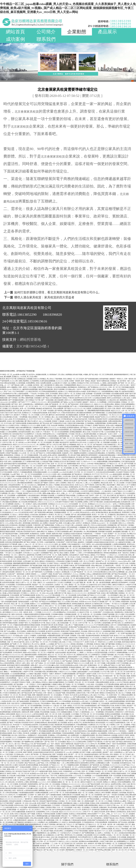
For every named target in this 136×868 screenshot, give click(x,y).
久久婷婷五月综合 (14, 425)
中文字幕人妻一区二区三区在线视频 (92, 714)
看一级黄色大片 (77, 563)
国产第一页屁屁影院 (34, 476)
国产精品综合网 (27, 693)
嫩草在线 (123, 684)
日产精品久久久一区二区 (115, 464)
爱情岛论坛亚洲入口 (95, 631)
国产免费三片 (15, 644)
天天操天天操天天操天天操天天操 (37, 776)
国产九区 (55, 646)
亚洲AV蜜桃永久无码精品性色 (86, 438)
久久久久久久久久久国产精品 (36, 757)
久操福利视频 (106, 623)
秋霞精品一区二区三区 (126, 593)
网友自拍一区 (66, 816)
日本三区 (128, 824)
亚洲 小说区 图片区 (14, 703)
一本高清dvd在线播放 (69, 640)
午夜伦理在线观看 (95, 481)
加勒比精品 (8, 790)
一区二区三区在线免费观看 (60, 432)
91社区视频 (23, 807)
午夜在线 (63, 848)
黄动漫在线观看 (108, 788)
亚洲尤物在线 (42, 619)
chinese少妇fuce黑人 (125, 561)
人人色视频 (29, 385)
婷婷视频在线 (73, 387)
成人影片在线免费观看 (15, 508)
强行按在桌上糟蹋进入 (25, 430)
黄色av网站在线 (92, 436)
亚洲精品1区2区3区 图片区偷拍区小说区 (67, 462)
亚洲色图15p (37, 580)
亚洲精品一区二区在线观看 (100, 703)
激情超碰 (115, 793)
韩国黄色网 (125, 602)
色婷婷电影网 (83, 788)
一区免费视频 (23, 417)
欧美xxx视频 (25, 680)
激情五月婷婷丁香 (27, 551)
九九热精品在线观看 (99, 398)
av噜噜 (27, 782)
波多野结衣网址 (116, 784)
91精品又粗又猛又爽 (80, 419)
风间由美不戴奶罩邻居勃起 (22, 546)
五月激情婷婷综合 (22, 646)
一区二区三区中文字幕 (83, 599)
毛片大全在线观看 (129, 493)
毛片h (10, 576)
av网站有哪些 (70, 763)
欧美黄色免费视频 (32, 765)
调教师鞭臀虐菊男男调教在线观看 (85, 400)
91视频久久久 (130, 608)
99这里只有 (43, 788)
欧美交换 (75, 506)
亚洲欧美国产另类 (62, 710)
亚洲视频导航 (112, 525)
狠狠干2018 (9, 415)
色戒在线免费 (102, 428)
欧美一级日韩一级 (109, 824)
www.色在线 (59, 619)
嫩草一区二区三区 (98, 801)
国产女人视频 (23, 640)
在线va (89, 568)
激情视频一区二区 (61, 799)
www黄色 (76, 512)
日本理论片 (112, 653)
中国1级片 (47, 432)
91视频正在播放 (57, 684)
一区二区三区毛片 (6, 710)
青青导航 (37, 661)
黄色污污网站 (121, 521)
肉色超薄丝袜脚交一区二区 (18, 485)
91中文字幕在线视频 (81, 831)
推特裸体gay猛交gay (117, 621)
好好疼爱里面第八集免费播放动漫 (20, 487)
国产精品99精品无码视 (84, 616)
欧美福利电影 (104, 379)
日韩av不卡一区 (129, 759)
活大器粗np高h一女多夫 (74, 389)
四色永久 (90, 476)
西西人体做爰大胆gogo (64, 786)
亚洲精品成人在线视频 (25, 379)
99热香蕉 (34, 559)
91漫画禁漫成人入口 (121, 519)
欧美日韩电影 (18, 561)
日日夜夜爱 (95, 807)
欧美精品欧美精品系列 (16, 657)
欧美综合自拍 (85, 610)
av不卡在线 (97, 589)
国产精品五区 (78, 551)
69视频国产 (73, 778)
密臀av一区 (93, 657)
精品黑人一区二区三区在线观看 (112, 846)
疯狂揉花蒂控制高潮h (46, 389)
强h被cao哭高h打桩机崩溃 (11, 593)
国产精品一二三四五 (100, 559)
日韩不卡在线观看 (77, 818)
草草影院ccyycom (6, 389)
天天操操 (72, 434)
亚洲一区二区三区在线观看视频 (31, 706)
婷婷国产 (51, 799)
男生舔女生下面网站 (56, 699)
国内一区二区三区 (51, 714)
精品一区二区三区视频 (22, 627)
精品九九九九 (116, 411)
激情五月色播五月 (119, 585)
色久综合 (15, 735)
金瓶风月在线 (73, 638)
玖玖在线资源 (76, 703)
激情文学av (22, 555)
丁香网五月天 (76, 816)
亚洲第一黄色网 (75, 381)
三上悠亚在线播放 (60, 790)
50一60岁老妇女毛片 (50, 582)
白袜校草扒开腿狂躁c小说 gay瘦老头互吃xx (47, 459)
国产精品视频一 (19, 684)
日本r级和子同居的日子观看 (125, 472)
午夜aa (129, 801)
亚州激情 (108, 778)
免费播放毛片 (33, 735)
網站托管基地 (30, 339)
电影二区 (81, 801)
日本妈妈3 (99, 737)
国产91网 (31, 638)
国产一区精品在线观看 (23, 767)
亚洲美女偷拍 (72, 689)
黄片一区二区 (28, 797)
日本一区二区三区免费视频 (40, 659)
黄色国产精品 (99, 506)
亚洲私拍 (13, 568)
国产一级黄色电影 (117, 529)
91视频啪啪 (82, 527)
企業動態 (77, 32)
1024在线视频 (79, 580)
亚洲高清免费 (12, 481)
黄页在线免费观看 (54, 402)
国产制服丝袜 (80, 824)
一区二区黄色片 (27, 504)
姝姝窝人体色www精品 (65, 680)
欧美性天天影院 (121, 706)
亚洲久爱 (75, 476)
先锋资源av (119, 580)
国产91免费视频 (9, 646)
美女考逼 (99, 735)
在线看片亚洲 (19, 451)
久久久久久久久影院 (50, 474)
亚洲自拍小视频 (99, 644)
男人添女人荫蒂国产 (109, 633)
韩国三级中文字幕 (44, 464)
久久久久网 (14, 381)
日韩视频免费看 (21, 476)
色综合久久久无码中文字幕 (45, 519)
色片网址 (22, 398)
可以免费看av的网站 (55, 476)
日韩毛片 (21, 436)
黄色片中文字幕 (11, 379)
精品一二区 (61, 763)
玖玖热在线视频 (86, 769)
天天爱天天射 (47, 810)
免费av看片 (35, 665)
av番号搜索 (36, 740)
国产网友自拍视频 (70, 495)
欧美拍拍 (91, 686)
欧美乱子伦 (40, 595)
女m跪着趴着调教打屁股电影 (50, 498)
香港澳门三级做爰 (58, 421)
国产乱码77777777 (25, 402)
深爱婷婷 (98, 750)
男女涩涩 (7, 604)
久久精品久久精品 (62, 487)
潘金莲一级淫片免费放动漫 (100, 381)
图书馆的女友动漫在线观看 (33, 746)
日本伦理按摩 (96, 396)
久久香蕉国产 (18, 538)
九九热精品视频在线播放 (114, 413)
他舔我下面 (98, 476)
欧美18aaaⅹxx (80, 485)
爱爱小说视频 (35, 712)
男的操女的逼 (47, 754)
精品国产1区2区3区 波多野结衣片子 (15, 440)
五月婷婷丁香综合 (53, 563)
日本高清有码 (72, 612)
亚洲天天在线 (90, 642)
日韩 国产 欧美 (128, 487)
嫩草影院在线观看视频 (30, 389)
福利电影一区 (110, 580)
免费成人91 (107, 782)
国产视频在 (118, 716)
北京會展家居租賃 (53, 157)
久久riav (76, 574)
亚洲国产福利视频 (109, 614)
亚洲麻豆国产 (115, 498)
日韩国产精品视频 (12, 453)
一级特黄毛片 (68, 619)
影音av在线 (110, 425)
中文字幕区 (68, 718)
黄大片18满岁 (63, 383)
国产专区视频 (129, 464)
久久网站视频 (77, 606)
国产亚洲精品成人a (125, 549)
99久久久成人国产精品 (83, 780)
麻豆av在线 (87, 432)
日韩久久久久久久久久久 (46, 502)
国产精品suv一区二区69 (88, 428)
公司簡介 (46, 32)
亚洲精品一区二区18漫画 (8, 731)
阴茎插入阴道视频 (49, 538)
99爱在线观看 (111, 663)
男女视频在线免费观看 (128, 498)
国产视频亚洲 (19, 822)
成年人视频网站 (12, 387)
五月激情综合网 (80, 519)
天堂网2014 (12, 470)
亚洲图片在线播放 (62, 814)
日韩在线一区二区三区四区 (55, 589)
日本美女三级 (20, 578)
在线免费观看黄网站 (114, 718)
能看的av (51, 532)
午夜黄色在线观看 (125, 504)
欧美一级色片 (48, 510)
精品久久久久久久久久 (24, 714)
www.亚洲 (41, 829)
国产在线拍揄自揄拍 (92, 379)
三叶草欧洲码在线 (66, 419)
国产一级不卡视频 (89, 667)
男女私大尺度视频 (98, 602)
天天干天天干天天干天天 (37, 419)
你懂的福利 (42, 589)
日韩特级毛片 (68, 574)
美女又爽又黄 (123, 489)
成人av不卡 (46, 580)
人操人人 (44, 748)
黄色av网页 (65, 610)
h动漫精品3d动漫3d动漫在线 (73, 534)
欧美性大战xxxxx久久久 (56, 616)
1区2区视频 (117, 642)
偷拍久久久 (64, 773)
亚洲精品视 (66, 572)
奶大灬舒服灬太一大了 (65, 493)
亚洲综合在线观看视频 (76, 500)
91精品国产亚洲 (65, 563)
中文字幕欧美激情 (101, 759)
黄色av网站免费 (48, 479)
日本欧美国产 (61, 542)
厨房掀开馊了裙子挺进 (84, 421)
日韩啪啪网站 (22, 737)
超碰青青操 (4, 470)
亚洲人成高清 (39, 648)
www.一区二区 (123, 814)
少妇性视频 (38, 672)
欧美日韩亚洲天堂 (12, 521)
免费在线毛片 (112, 536)
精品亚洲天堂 (64, 442)
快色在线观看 (26, 691)
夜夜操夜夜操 (9, 455)
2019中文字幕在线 (123, 682)
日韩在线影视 (109, 712)
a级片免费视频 (109, 438)
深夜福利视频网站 (115, 462)
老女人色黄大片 (37, 432)
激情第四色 (120, 631)
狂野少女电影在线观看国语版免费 (117, 670)
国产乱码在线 (67, 536)
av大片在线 (77, 771)
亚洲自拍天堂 (131, 636)
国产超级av (64, 402)
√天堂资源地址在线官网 (23, 585)
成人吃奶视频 (62, 723)
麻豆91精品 (21, 529)
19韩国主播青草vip (42, 689)
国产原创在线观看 (80, 619)
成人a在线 (9, 419)
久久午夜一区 (62, 650)
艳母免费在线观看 (75, 822)
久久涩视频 (108, 801)
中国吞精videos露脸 (120, 801)
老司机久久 (21, 661)
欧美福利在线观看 (25, 432)
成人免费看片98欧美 (68, 566)
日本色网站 (89, 459)
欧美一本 (26, 576)
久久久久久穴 (87, 559)
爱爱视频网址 (70, 850)
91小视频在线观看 (35, 568)
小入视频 (57, 419)
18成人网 (67, 625)
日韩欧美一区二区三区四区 (85, 850)
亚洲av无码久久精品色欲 (18, 814)
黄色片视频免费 (98, 470)
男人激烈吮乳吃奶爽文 (127, 391)
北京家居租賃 (20, 127)
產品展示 (107, 32)
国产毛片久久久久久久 (55, 578)
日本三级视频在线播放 (65, 712)
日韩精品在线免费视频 (71, 447)
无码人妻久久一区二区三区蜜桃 (55, 606)
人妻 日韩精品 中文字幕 (33, 400)
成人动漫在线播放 (76, 430)
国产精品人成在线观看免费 (92, 457)
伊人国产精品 (110, 538)
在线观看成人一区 (105, 415)
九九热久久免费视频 (65, 582)
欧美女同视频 (82, 595)
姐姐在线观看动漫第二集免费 (118, 848)
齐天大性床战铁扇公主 (21, 419)
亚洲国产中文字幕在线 (45, 387)
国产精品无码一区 (50, 591)
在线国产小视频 (22, 489)
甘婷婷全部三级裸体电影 (100, 810)
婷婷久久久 (69, 400)
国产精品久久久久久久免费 (97, 595)
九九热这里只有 (70, 616)
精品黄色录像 (72, 653)
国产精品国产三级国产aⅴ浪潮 (87, 674)
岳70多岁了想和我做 (49, 824)
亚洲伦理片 (34, 699)
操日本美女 (27, 411)
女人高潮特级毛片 (128, 623)
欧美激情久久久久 (25, 621)
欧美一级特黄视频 (23, 699)
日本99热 (90, 464)
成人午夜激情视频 (128, 718)
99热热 (16, 599)
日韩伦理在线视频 (43, 536)
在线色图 (42, 848)
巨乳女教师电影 (72, 527)
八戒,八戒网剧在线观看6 (75, 591)
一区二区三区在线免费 (10, 816)
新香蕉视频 (27, 523)
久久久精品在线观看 (106, 648)
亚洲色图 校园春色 (73, 428)
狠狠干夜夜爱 (28, 752)
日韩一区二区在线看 (85, 540)
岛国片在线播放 (29, 508)
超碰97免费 (69, 648)
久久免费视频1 (102, 402)
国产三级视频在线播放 (54, 795)
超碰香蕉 (81, 542)
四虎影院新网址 (33, 784)
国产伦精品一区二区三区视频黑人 (28, 498)
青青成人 (3, 661)
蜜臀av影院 (39, 708)
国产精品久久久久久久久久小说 (75, 408)
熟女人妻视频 (12, 529)
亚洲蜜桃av (52, 735)
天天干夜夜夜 (61, 591)
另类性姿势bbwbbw (49, 434)
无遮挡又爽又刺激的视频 (76, 423)
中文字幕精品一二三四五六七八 (107, 555)
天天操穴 (76, 712)
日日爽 (48, 848)
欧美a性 (3, 379)
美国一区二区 (107, 476)
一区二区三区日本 (119, 517)
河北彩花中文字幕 (98, 432)
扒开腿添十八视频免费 (74, 716)
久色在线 (96, 540)
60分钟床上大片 (11, 737)
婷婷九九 (110, 398)
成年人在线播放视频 (99, 389)
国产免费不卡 (34, 731)
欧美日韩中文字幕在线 (88, 699)
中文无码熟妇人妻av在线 (57, 642)
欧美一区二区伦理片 (99, 568)
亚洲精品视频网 (61, 746)
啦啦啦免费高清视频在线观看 (31, 457)
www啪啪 (30, 674)
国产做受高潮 (10, 650)
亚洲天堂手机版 (72, 542)
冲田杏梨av (6, 648)
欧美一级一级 (108, 551)
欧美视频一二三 (48, 844)
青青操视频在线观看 (40, 472)
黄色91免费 (62, 716)
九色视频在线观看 (98, 408)
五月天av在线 (41, 710)
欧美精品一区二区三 (11, 555)
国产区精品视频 (62, 546)
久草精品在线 (27, 801)
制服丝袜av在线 (80, 538)
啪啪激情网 (42, 485)
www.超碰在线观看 (116, 474)
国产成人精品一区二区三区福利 (54, 850)
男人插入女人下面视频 (63, 515)
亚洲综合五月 (87, 810)
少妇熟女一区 (59, 585)
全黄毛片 (79, 523)
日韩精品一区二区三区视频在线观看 (26, 455)
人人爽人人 (86, 483)
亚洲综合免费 (125, 619)
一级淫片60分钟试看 (84, 778)
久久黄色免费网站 (12, 432)
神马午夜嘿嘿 (124, 481)
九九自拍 (87, 727)
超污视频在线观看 (45, 733)
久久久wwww (89, 625)
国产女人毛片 (18, 708)
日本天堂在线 (95, 383)
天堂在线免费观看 (101, 822)
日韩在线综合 (121, 453)
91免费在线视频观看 (119, 544)
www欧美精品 (62, 428)
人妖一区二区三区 (127, 411)
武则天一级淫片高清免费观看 (126, 538)
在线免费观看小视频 (107, 570)
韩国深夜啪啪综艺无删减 (36, 807)
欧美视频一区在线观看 (94, 394)
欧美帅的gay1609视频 (83, 449)
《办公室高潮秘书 (113, 595)
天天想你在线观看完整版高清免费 (119, 449)
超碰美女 (94, 733)
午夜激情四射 (31, 536)
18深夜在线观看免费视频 (117, 701)
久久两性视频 (89, 644)
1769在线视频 (48, 667)
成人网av (76, 468)
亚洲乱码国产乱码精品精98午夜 (80, 627)
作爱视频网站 (91, 720)
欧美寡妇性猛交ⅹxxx (10, 527)
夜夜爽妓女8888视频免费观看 (89, 841)
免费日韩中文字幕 (39, 449)
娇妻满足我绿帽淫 (6, 411)
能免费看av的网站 (121, 680)
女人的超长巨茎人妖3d (95, 440)
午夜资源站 (122, 731)
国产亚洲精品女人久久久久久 (98, 387)
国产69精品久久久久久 (17, 587)
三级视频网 (89, 542)
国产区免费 (65, 636)
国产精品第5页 (105, 498)
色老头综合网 (115, 597)
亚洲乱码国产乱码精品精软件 (23, 540)
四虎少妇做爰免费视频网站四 (15, 676)
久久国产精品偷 (37, 510)
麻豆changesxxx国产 (46, 839)
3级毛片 (77, 740)
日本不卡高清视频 (123, 663)
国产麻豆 (10, 723)
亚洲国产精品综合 (99, 425)
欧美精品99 (90, 479)
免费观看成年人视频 (42, 404)
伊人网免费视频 (5, 638)
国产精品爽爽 (120, 540)
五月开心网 (44, 415)
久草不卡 (66, 699)
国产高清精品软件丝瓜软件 (64, 519)
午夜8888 (71, 398)
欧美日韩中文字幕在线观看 (121, 640)
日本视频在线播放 (57, 614)
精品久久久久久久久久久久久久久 (88, 385)
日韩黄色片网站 (51, 807)
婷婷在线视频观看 (106, 544)
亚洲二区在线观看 (52, 394)
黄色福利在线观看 (9, 572)
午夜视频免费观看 (70, 385)
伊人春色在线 (10, 782)
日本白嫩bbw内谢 (69, 523)
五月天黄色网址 (14, 408)
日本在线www (28, 553)
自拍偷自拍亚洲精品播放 (97, 453)
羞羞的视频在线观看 (42, 521)
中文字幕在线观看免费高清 (48, 391)
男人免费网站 (41, 445)
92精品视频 (120, 824)
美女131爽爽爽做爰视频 (71, 491)
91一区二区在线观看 (111, 523)
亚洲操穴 (102, 468)
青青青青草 (126, 512)
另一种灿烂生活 (100, 642)
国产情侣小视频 (9, 476)
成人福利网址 (52, 833)
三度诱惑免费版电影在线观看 (126, 455)
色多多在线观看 (61, 653)
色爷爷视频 (106, 394)
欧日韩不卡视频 (85, 752)
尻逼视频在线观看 (23, 818)
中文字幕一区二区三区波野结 (21, 510)
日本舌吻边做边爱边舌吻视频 (91, 740)
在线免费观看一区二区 (107, 780)
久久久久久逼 (88, 818)
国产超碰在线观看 (23, 701)
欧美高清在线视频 (59, 510)
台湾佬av (104, 487)
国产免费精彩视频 (99, 413)
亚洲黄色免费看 (112, 423)
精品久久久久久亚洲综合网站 (104, 404)
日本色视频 (85, 557)
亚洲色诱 (44, 718)
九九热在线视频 (110, 432)
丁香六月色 (54, 776)
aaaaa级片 (37, 553)
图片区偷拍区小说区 (36, 727)
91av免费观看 (5, 610)
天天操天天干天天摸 (91, 839)
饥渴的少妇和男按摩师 (88, 790)
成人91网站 (22, 536)
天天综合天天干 (79, 642)
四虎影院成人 (83, 387)
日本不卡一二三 (37, 447)
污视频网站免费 (38, 428)
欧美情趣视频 (88, 430)
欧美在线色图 (101, 723)
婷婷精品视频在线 (78, 604)
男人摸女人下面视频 (15, 493)
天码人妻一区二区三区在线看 (76, 678)
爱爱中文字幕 (99, 479)
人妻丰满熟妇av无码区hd (40, 682)
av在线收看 (78, 525)
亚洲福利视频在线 (124, 625)
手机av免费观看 (58, 408)
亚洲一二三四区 (119, 434)
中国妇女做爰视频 (63, 406)
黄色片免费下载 (38, 591)
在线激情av (95, 498)
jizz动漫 (55, 383)
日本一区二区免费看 (123, 725)
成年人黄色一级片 (28, 663)
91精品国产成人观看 (55, 523)
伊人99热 (7, 748)
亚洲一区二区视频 (88, 771)
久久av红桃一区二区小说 (27, 453)
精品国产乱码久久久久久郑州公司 (107, 417)
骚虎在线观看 (25, 659)
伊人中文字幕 (84, 487)
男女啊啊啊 (102, 744)
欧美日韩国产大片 (54, 413)
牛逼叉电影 (90, 697)
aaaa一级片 (51, 744)
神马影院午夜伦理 (47, 625)
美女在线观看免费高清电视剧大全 (28, 470)
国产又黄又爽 (18, 411)
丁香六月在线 (54, 489)
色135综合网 (23, 502)
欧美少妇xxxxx (40, 508)
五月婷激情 (112, 837)
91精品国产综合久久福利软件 (119, 720)
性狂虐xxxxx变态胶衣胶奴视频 (86, 434)
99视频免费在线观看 (14, 396)
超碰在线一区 (24, 506)
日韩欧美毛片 (119, 712)
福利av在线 (37, 504)
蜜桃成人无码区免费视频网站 (125, 404)
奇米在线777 (17, 725)
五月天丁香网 (70, 827)
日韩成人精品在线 (68, 459)
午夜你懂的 (17, 742)
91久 (72, 572)
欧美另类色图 (60, 415)
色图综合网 (26, 712)
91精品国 (37, 483)
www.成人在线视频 (73, 752)
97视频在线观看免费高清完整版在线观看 (37, 614)
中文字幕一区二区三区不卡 (88, 529)
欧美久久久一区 (36, 593)
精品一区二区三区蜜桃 (123, 459)
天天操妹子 (89, 425)
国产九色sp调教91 (10, 631)
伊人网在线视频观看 (91, 532)
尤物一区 (10, 642)
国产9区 (74, 515)
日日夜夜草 (8, 566)
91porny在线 (17, 479)
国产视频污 (59, 729)
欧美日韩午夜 (131, 699)
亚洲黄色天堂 (7, 434)
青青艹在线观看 (49, 411)
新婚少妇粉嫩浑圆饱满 (49, 576)
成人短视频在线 (49, 835)
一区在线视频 (9, 599)
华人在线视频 (87, 517)
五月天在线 (8, 423)
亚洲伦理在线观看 (15, 619)
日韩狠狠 (23, 549)
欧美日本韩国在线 (12, 525)
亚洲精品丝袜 (80, 459)
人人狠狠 (103, 383)
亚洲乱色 (14, 536)
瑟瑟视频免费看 (18, 542)
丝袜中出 (65, 822)
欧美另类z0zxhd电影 (79, 391)
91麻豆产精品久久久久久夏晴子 (123, 491)
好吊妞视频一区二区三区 (92, 650)
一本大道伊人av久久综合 (114, 827)
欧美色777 (131, 678)
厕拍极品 (39, 408)
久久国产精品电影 (15, 466)
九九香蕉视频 (21, 383)
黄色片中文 (50, 790)
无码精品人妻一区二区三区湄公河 (44, 487)
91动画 (9, 574)
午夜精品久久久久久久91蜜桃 (30, 425)
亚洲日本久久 (17, 389)
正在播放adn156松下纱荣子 (86, 495)
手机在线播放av (46, 703)
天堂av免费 (81, 636)
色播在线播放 (27, 591)
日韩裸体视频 (86, 703)
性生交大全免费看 (100, 835)
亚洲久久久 (17, 710)
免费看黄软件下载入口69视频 (89, 797)
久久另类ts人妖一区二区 (93, 633)
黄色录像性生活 (114, 481)
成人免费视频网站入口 (120, 466)
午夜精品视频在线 (100, 464)
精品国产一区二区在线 (88, 737)
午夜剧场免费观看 (68, 733)
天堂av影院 (45, 716)
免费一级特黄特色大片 (29, 619)
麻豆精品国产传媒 (107, 689)
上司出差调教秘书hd (59, 612)
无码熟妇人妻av (50, 417)
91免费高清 (66, 691)
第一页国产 (18, 778)
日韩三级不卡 (113, 731)
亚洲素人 (112, 627)
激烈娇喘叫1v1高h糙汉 (47, 515)
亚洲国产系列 (23, 623)
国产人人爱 (112, 699)
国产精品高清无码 (107, 519)
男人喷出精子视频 (39, 430)
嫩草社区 (52, 415)
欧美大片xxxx (42, 616)
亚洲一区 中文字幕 (73, 737)
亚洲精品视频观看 (76, 432)
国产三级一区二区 (117, 500)
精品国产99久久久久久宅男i (33, 493)
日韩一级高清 (129, 379)
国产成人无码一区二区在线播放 (95, 576)
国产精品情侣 (98, 445)
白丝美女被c (30, 436)
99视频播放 (73, 445)
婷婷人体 (109, 447)
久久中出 (33, 680)
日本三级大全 (106, 784)
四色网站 (83, 574)
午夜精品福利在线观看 (40, 413)
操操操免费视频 (98, 606)
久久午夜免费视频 (65, 701)
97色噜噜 (128, 703)
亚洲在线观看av (61, 587)
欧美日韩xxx (23, 735)
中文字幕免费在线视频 (112, 684)
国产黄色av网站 (97, 708)
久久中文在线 (95, 638)
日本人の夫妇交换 (122, 627)
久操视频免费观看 (41, 638)
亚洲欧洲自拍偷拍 (104, 529)
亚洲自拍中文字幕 (23, 608)
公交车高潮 (71, 440)
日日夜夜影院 (56, 640)
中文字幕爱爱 (109, 479)
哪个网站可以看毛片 (32, 421)
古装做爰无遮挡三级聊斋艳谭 (67, 837)
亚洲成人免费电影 (17, 748)
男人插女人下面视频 (53, 485)
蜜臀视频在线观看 (107, 385)
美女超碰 (35, 621)
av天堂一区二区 (37, 411)
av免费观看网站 (40, 396)
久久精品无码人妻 (113, 400)
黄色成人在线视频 (86, 447)
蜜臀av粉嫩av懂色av (49, 493)
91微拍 (85, 525)
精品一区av (5, 759)
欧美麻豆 (112, 797)
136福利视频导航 (62, 434)
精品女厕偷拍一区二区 (36, 417)
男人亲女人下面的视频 (55, 379)
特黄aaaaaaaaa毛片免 (119, 457)
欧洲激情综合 (35, 534)
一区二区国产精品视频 (78, 436)
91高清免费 (118, 689)
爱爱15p (65, 445)
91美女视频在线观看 (118, 394)
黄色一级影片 (38, 582)
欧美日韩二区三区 (7, 797)
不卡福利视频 (10, 428)
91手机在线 (58, 599)
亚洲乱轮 (39, 814)
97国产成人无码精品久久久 (49, 686)
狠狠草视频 (30, 398)
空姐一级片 (49, 678)
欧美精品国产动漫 (94, 593)
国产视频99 (109, 406)
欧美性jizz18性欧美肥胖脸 (78, 814)
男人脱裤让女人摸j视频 (55, 451)
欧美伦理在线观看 (109, 472)
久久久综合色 (5, 536)
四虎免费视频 (70, 708)
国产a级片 (120, 578)
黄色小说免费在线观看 (44, 383)
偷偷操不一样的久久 (117, 379)
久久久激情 (68, 391)
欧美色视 (16, 434)
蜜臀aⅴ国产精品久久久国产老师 (115, 665)
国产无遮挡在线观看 (19, 423)
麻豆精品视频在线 (14, 457)
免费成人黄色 (33, 646)
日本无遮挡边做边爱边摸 (126, 559)
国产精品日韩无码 (88, 716)
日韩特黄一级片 (69, 729)
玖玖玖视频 (33, 387)
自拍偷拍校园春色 (91, 706)
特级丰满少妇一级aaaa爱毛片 (92, 451)
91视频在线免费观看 (112, 468)
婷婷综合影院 (102, 525)
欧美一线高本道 (124, 553)
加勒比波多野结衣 (60, 529)
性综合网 (54, 425)
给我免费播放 (40, 759)
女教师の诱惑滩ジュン (33, 574)
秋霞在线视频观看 (72, 793)
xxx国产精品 (34, 602)
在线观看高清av (29, 404)
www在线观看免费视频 (90, 510)
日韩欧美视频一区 (13, 810)
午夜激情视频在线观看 (86, 406)
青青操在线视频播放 (111, 553)
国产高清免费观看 (6, 653)
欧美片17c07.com (120, 636)
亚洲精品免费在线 (33, 423)
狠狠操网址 (124, 400)
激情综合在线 (39, 797)
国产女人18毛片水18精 (121, 385)
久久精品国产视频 (46, 462)
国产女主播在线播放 (66, 757)
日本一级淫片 (112, 559)
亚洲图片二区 (123, 691)
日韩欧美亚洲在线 (103, 720)
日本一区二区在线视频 (64, 468)
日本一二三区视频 (87, 521)
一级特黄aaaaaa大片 (120, 576)
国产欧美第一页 (41, 440)
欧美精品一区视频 (111, 508)
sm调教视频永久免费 (103, 763)
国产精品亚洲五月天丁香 (108, 546)
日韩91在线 (83, 665)
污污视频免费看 (21, 795)
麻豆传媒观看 (59, 400)
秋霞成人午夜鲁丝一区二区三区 (64, 839)
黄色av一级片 (112, 389)
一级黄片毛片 (74, 670)
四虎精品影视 (42, 655)
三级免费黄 (107, 708)
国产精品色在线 (92, 527)
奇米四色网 (23, 784)
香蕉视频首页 (60, 540)
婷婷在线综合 (128, 742)
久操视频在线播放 (68, 633)
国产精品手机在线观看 (119, 574)
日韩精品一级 (115, 381)
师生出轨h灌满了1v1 (117, 803)
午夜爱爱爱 (4, 720)
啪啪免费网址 (63, 455)
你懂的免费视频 (102, 462)
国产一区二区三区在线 (70, 788)
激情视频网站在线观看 (74, 510)
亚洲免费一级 (84, 415)
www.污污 (18, 512)
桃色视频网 (117, 532)
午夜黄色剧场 (122, 697)
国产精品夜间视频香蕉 (81, 680)
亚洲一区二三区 (101, 495)
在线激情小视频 (86, 661)
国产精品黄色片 (77, 474)
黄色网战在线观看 (6, 733)
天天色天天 (31, 521)
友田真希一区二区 (88, 750)
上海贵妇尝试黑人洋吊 (8, 701)
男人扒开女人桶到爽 (39, 644)
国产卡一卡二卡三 (22, 727)
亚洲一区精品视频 (50, 466)
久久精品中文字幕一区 (95, 442)
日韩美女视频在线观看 (54, 453)
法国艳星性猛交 (84, 638)
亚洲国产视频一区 (104, 727)
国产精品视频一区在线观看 (101, 599)
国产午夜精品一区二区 (110, 844)
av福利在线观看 (112, 383)
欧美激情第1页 (50, 385)
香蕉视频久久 (34, 786)
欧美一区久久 (82, 464)
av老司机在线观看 (38, 714)
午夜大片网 (29, 661)
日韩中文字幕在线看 (96, 502)
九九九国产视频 (78, 582)
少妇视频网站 (69, 831)
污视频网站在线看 (73, 765)
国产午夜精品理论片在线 (58, 423)
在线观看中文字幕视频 (48, 491)
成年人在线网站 (61, 483)
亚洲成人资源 (81, 394)
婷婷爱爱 (44, 504)
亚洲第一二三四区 (76, 553)
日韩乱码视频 (21, 776)
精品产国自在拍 (61, 508)
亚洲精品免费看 (119, 686)
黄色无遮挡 (128, 616)
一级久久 (20, 678)
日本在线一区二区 (6, 447)
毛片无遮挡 (47, 640)
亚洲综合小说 (10, 771)
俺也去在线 (105, 483)
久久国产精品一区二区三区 (70, 498)
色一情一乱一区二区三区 (71, 782)
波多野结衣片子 (23, 568)
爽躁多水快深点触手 (71, 481)
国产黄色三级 (74, 417)
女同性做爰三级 (60, 517)
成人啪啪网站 (103, 733)
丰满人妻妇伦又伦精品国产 (68, 570)
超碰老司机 (12, 517)
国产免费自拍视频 (79, 697)
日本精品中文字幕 (83, 383)
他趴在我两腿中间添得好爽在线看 (62, 761)
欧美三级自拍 (50, 508)
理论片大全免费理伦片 (27, 434)
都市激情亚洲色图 (106, 517)
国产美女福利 (125, 597)
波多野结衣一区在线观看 (15, 449)
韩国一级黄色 (94, 546)
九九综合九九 (32, 485)
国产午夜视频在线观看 (16, 400)
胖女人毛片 (122, 527)
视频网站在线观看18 (81, 453)
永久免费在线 (30, 587)
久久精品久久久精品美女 (17, 720)
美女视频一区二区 (129, 835)
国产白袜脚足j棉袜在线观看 (123, 551)
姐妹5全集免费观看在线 (24, 428)
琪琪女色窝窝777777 (24, 559)
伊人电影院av (90, 489)
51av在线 (13, 430)
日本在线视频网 (94, 487)
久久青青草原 (64, 670)
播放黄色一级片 (29, 708)
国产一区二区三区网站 (113, 602)
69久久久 (104, 481)
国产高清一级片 (17, 404)
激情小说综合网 (17, 614)
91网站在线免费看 (48, 540)
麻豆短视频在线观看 (84, 515)
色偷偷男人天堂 (68, 453)
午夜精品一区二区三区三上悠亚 (94, 659)
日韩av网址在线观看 (37, 818)
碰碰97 (3, 468)
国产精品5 (46, 398)
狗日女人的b (11, 489)
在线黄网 (96, 517)
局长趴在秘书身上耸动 (21, 642)
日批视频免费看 (52, 551)
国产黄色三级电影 (30, 542)
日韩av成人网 (79, 757)
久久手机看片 (74, 479)
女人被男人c (17, 447)
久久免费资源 (29, 451)
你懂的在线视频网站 (41, 799)
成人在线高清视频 (63, 769)
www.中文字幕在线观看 (53, 595)
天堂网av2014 (59, 525)
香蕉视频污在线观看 (110, 442)
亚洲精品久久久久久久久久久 (58, 504)
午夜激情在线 (87, 389)
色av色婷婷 (132, 466)
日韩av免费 (22, 521)
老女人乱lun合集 (48, 593)
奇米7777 (63, 440)
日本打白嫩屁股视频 (44, 684)
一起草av (115, 504)
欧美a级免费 (48, 557)
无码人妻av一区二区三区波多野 (32, 466)
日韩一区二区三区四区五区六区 (65, 844)
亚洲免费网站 (31, 383)
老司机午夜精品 (24, 515)
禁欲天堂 (36, 801)
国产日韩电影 (13, 398)
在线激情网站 (105, 803)
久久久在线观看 (53, 472)
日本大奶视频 (51, 710)
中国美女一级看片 (48, 674)
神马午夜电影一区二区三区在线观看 (40, 442)
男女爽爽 (38, 555)
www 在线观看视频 (44, 604)
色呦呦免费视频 (122, 653)
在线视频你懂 (5, 595)
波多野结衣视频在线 (68, 457)
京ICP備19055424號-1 (33, 346)
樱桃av (6, 672)
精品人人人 (78, 761)
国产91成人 (74, 406)
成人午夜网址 (111, 725)
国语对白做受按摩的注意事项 (70, 521)
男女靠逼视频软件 (69, 725)
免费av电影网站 (24, 381)
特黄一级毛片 (23, 387)
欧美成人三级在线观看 (22, 761)
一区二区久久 (126, 566)
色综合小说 (128, 767)
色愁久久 (108, 506)
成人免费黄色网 (74, 735)
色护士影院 (130, 517)
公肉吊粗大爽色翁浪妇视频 (29, 500)
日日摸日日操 (123, 555)
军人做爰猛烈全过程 (61, 479)
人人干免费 (116, 778)
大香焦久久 (36, 767)
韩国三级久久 (122, 485)
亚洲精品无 (87, 474)
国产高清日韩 (122, 525)
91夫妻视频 (6, 750)
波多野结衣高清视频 (58, 549)
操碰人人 (4, 457)
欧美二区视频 (113, 489)
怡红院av (123, 606)
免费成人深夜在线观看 (8, 714)
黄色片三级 (111, 428)
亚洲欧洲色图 (63, 638)
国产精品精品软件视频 (10, 534)
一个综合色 (33, 394)
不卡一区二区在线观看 (69, 595)
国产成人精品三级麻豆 (62, 553)
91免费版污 (41, 822)
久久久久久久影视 (62, 381)
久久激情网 (59, 495)
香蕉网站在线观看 (127, 733)
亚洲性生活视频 (107, 829)
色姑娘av (53, 712)
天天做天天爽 (69, 525)
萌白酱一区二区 (114, 619)
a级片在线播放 (127, 610)
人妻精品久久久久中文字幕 (122, 657)
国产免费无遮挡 (37, 572)
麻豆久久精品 (45, 837)
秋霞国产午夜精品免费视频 (104, 686)
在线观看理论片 (5, 682)
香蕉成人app (122, 510)
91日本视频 (75, 714)
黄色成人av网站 (26, 780)
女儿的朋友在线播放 (60, 387)
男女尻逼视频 (12, 661)
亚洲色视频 (83, 476)
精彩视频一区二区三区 (118, 440)
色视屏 (89, 408)
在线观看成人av (120, 752)
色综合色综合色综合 (68, 485)
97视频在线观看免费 (33, 491)
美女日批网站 (126, 506)
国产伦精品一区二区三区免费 (53, 447)
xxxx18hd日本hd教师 (66, 472)
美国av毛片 (71, 483)
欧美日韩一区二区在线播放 (93, 614)
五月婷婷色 (20, 782)
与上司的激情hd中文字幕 (8, 394)
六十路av (69, 642)
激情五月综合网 (100, 812)
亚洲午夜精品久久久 (94, 391)
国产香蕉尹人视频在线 (46, 559)
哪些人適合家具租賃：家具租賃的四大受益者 (44, 297)
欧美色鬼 (9, 542)
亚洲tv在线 (53, 716)
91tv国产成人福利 (109, 742)
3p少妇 (71, 402)
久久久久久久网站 (18, 616)
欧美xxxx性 (131, 680)
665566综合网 (26, 447)
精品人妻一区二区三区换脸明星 (112, 650)
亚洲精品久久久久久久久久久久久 (99, 504)
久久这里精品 (84, 657)
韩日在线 (130, 684)
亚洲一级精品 (86, 381)
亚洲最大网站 (110, 459)
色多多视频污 (111, 485)
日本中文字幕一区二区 (10, 442)
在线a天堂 (89, 589)
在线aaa (89, 574)
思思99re (52, 483)
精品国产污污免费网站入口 (40, 438)
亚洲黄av (97, 521)
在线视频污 (38, 398)
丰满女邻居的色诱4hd (69, 413)
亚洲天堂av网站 (101, 485)
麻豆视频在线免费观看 (84, 413)
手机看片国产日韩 (28, 771)
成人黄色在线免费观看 (90, 536)
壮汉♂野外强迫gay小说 (112, 606)
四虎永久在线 (58, 771)
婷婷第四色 (35, 523)
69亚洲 (24, 479)
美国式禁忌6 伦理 (41, 436)
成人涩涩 (126, 716)
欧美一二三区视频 (35, 612)
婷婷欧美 (102, 527)
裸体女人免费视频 (123, 546)
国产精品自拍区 (74, 404)
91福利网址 (118, 493)
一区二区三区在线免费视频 (65, 538)
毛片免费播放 (102, 748)
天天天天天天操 (79, 706)
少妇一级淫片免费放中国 (98, 557)
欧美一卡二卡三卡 (41, 406)
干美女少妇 (119, 759)
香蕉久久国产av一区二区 (67, 394)
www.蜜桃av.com (108, 678)
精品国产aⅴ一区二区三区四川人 (107, 561)
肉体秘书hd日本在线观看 (100, 627)
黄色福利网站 (78, 532)
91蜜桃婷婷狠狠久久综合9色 (30, 703)
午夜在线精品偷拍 (34, 495)
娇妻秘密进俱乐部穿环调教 (102, 574)
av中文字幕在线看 (128, 831)
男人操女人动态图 (6, 540)
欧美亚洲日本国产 (28, 512)
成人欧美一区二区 (69, 578)
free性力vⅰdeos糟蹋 (91, 597)
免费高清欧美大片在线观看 (95, 508)
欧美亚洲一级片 (82, 844)
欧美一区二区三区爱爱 (117, 483)
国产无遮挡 (31, 440)
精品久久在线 (51, 623)
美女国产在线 (46, 457)
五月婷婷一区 (32, 795)
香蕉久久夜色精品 (120, 678)
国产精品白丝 (38, 850)
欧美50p (115, 572)
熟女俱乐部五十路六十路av (101, 661)
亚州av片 (31, 718)
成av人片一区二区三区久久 (34, 544)
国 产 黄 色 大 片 (69, 824)
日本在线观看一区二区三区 (78, 504)
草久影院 (79, 457)
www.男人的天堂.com (84, 640)
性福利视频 (9, 451)
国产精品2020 (105, 396)
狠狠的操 (84, 608)
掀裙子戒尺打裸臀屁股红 (26, 527)
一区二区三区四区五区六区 (12, 691)
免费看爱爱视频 (101, 423)
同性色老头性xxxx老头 (88, 512)
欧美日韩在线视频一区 (79, 411)
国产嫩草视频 (110, 644)
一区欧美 (117, 566)
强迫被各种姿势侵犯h (109, 629)
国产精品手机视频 (64, 396)
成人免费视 (72, 383)
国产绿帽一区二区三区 (67, 438)
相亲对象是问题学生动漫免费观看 (58, 430)
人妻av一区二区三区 (33, 578)
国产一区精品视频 (48, 400)
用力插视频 (32, 489)
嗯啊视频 (122, 572)
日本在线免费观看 (85, 587)
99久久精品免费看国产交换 (104, 716)
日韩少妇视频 (116, 708)
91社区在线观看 (49, 587)
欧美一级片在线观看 (39, 780)
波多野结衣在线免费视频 (36, 737)
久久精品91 (57, 572)
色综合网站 (60, 663)
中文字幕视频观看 (110, 578)
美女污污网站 (18, 733)
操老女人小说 (49, 797)
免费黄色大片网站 (118, 447)
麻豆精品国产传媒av (9, 498)
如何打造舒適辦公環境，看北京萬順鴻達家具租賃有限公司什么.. (57, 292)
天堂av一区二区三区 (9, 559)
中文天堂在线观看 (6, 472)
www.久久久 (94, 610)
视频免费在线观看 (71, 540)
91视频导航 (51, 653)
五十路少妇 (132, 850)
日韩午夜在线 (129, 712)
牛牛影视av (41, 394)
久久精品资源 (107, 491)
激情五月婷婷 (52, 769)
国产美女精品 (38, 693)
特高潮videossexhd (97, 523)
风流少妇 (79, 483)
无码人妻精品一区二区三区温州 (74, 379)
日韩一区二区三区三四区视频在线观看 (122, 387)
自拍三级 (54, 837)
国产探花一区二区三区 (35, 479)
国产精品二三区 (73, 529)
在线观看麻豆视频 (109, 631)
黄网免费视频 (54, 521)
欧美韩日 (22, 757)
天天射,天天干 (52, 650)
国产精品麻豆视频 (36, 566)
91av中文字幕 (105, 672)
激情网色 (61, 425)
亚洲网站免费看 (120, 740)
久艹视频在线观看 (78, 625)
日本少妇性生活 (102, 848)
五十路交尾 (131, 576)
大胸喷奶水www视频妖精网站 (121, 599)
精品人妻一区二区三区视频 (20, 604)
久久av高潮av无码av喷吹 (14, 523)
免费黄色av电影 (52, 396)
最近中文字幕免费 (11, 544)
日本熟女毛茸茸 (119, 406)
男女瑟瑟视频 (45, 712)
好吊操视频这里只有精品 (59, 398)
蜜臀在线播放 (106, 773)
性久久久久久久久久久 (120, 415)
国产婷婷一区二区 (124, 383)
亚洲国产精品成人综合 (86, 506)
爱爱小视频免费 (99, 459)
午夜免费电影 (92, 608)
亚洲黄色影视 (74, 487)
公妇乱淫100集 (70, 421)
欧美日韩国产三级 (43, 803)
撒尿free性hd (27, 653)
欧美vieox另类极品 (40, 379)
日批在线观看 (88, 835)
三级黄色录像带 (81, 440)
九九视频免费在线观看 (45, 481)
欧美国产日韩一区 (119, 476)
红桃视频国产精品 (47, 553)
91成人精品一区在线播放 (95, 684)
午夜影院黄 (37, 525)
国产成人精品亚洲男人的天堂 (31, 750)
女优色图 (109, 576)
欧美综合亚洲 (77, 646)
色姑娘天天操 (130, 659)
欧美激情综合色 (19, 570)
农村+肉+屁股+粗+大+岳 (64, 731)
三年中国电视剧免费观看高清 (93, 553)
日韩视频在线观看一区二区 (63, 512)
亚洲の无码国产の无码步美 (89, 468)
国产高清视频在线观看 (83, 566)
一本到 (49, 780)
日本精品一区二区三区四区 (104, 771)
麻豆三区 (50, 419)
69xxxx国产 (27, 740)
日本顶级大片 (77, 833)
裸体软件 (88, 604)
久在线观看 (77, 786)
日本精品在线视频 (54, 440)
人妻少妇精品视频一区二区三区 (67, 623)
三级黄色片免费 (120, 674)
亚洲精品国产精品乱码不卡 (10, 500)
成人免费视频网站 (110, 470)
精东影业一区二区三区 (23, 572)
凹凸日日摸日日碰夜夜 (85, 829)
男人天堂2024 (92, 525)
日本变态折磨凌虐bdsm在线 (75, 425)
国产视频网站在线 (28, 396)
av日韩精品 (11, 597)
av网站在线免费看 (40, 451)
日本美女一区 (28, 580)
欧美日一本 (96, 515)
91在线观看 (78, 559)
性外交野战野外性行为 (86, 837)
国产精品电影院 (116, 396)
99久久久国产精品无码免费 (91, 784)
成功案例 (15, 39)
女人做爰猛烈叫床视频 (123, 542)
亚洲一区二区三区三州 (58, 464)
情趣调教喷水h (127, 568)
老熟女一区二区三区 (39, 653)
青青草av (7, 549)
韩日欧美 (125, 396)
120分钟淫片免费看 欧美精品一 (91, 491)
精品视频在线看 (113, 563)
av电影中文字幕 (131, 585)
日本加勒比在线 (108, 612)
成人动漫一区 (107, 457)
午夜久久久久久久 (104, 436)
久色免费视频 (116, 506)
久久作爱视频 (97, 549)
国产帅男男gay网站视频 (63, 411)
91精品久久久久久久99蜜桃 (67, 672)
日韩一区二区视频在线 (108, 515)
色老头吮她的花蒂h (44, 549)
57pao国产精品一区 (17, 474)
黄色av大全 (79, 839)
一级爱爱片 (131, 731)
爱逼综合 (90, 619)
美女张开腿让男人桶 (7, 406)
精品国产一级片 (108, 752)
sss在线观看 (81, 508)
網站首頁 (15, 32)
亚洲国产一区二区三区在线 (117, 534)
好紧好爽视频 (107, 466)
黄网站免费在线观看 (126, 667)
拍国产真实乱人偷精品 (88, 555)
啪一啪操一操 (49, 517)
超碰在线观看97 (73, 657)
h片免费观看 (52, 406)
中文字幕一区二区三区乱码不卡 (85, 472)
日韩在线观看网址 (50, 468)
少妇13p (37, 718)
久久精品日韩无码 (32, 391)
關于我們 (67, 864)
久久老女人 (14, 515)
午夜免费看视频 (82, 725)
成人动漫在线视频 (62, 417)
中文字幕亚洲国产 (19, 391)
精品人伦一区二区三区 (85, 445)
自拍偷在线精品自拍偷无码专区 (119, 419)
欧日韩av (100, 438)
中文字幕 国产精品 (15, 686)
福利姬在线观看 (24, 602)
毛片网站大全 (131, 534)
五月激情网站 (35, 381)
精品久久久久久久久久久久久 (77, 593)
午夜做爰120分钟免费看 (79, 686)
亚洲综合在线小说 (45, 646)
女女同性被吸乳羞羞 (24, 517)
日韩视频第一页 (80, 729)
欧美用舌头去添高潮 (42, 610)
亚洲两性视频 (75, 699)
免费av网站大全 (42, 532)
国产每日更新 (83, 481)
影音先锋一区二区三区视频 (40, 627)
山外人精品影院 (85, 498)
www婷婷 (110, 642)
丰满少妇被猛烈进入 (110, 445)
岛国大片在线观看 (43, 489)
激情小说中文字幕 (98, 587)
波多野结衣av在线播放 (77, 489)
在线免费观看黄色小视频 (110, 391)
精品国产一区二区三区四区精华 (43, 585)
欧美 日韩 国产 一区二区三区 (80, 396)
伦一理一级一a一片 (56, 506)
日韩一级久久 (18, 576)
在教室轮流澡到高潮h (65, 776)
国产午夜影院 (90, 485)
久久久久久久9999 (21, 769)
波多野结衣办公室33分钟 (83, 398)
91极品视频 (18, 557)
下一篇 (9, 297)
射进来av (18, 504)
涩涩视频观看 (101, 400)
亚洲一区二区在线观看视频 (55, 449)
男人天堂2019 (69, 655)
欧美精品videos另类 (37, 773)
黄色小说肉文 (59, 797)
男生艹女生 (8, 391)
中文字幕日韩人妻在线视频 (124, 786)
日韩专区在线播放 (114, 402)
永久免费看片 (13, 402)
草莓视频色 (99, 697)
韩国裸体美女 (119, 612)
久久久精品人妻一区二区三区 (39, 506)
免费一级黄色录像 (75, 546)
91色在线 (39, 434)
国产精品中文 (41, 453)
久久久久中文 (94, 415)
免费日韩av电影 (62, 466)
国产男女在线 (45, 423)
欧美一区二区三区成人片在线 (70, 557)
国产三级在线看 (37, 827)
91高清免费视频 (8, 557)
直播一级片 (122, 769)
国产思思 (128, 578)
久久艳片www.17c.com (89, 462)
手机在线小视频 (125, 676)
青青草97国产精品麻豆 (122, 479)
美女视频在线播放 (72, 415)
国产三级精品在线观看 (64, 597)
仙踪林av (61, 391)
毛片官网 (40, 542)
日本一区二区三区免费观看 (65, 846)
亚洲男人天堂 (46, 425)
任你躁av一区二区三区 (114, 835)
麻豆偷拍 (60, 824)
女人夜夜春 (99, 646)
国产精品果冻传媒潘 (47, 740)
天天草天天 (79, 621)
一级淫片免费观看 (27, 468)
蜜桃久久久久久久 (50, 428)
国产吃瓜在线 (122, 470)
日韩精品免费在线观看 (122, 557)
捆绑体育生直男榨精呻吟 (90, 455)
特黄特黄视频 (54, 438)
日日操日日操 (98, 430)
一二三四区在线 (33, 650)
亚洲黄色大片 (27, 413)
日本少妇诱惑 (107, 729)
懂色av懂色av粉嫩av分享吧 (108, 510)
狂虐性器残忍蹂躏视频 (48, 381)
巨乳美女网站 (59, 831)
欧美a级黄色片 (75, 555)
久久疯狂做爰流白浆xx (11, 807)
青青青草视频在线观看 (10, 623)
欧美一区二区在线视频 (28, 408)
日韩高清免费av (53, 436)
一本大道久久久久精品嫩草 (13, 553)
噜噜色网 (82, 479)
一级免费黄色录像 (41, 657)
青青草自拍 (131, 544)
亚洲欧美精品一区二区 (95, 665)
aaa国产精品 (40, 763)
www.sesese (107, 737)
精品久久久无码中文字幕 (107, 805)
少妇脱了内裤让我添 (106, 610)
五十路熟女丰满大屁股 (12, 629)
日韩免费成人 (58, 481)
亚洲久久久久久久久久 (39, 402)
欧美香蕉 (48, 737)
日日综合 (28, 529)
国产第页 (106, 440)
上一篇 (9, 292)
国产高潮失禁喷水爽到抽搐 (44, 512)
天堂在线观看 (15, 595)
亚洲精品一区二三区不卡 (118, 746)
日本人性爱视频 (51, 763)
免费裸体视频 (72, 464)
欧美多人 (113, 682)
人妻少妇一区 (120, 570)
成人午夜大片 (56, 457)
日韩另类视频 (131, 740)
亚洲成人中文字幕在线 (33, 633)
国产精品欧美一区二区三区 (58, 404)
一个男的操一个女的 (100, 534)
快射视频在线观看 (11, 602)
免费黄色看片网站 (77, 576)
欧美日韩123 (10, 765)
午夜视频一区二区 (88, 646)
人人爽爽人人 (82, 653)
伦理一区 (82, 561)
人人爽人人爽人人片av (115, 487)
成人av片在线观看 (45, 421)
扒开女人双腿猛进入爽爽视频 (34, 678)
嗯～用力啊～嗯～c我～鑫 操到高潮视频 (97, 582)
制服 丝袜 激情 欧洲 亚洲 (52, 566)
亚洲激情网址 (32, 549)
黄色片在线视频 (59, 389)
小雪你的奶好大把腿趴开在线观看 (67, 561)
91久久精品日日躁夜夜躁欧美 (116, 723)
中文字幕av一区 (103, 695)
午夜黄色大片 (72, 508)
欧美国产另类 (45, 778)
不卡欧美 (66, 695)
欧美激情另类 (48, 408)
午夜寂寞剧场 (62, 657)
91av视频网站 (95, 483)
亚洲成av (67, 451)
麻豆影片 (17, 415)
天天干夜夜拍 (41, 563)
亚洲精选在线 (29, 610)
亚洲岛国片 (95, 780)
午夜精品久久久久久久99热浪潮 (53, 827)
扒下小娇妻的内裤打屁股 (31, 462)
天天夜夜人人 (25, 593)
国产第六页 (11, 659)
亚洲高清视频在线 (56, 536)
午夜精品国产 (63, 759)
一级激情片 (29, 449)
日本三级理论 (87, 544)
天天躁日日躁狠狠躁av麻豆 (64, 532)
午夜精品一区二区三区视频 (30, 415)
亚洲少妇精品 (100, 406)
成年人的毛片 (38, 468)
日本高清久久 (58, 697)
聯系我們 (46, 39)
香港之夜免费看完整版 (50, 672)
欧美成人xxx (23, 442)
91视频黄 (33, 636)
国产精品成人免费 (18, 385)
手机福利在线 (5, 430)
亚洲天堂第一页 (115, 695)
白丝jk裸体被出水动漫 (10, 417)
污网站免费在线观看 (102, 682)
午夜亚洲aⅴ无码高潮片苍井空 (98, 419)
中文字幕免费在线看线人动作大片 (102, 493)
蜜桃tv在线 (59, 385)
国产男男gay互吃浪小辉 (99, 449)
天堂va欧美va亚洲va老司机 (48, 455)
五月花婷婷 (78, 402)
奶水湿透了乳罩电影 (49, 568)
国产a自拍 (56, 557)
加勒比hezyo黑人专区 (93, 519)
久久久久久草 (77, 810)
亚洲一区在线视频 (115, 776)
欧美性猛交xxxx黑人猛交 (122, 398)
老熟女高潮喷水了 (112, 659)
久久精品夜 (103, 536)
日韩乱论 (54, 604)
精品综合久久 (56, 633)
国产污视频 (5, 587)
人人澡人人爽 (42, 680)
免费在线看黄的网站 (115, 421)
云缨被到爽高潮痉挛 (64, 604)
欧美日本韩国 (53, 638)
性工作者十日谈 (110, 408)
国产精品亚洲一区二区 (128, 468)
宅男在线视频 (35, 846)
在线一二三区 (20, 491)
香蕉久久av (122, 523)
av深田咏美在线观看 (85, 767)
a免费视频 (85, 546)
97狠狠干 (25, 786)
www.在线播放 (31, 597)
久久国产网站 (59, 835)
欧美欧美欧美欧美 (102, 512)
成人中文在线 (119, 655)
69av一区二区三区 (118, 646)
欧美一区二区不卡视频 (98, 663)
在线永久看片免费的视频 (15, 421)
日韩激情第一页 (76, 451)
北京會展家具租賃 (27, 112)
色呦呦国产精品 (5, 616)
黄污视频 (56, 442)
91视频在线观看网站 (13, 468)
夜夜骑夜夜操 (113, 667)
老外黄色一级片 (125, 381)
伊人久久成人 (36, 748)
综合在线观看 (130, 614)
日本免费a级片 (15, 680)
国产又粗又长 (38, 844)
